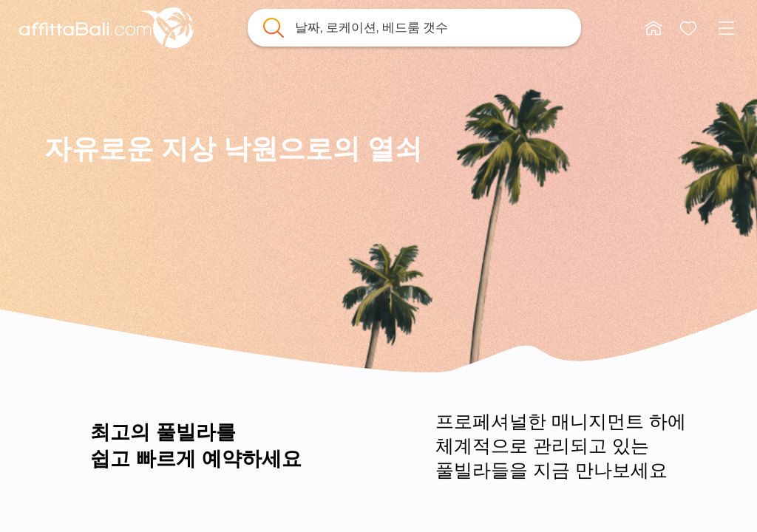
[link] (106, 28)
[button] (654, 28)
